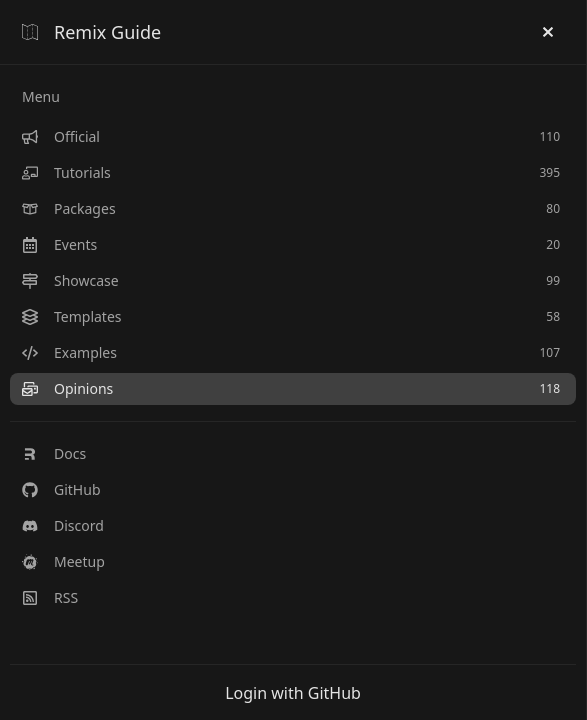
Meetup (63, 561)
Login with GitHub (293, 693)
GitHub (61, 489)
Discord (63, 525)
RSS (50, 597)
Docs (54, 453)
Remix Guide (91, 32)
